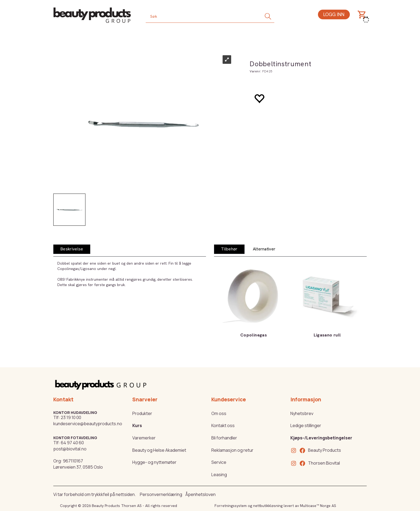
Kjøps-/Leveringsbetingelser (321, 438)
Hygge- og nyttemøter (154, 462)
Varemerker (144, 438)
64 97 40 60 (72, 443)
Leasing (219, 475)
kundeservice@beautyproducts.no (88, 424)
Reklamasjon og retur (232, 450)
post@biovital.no (70, 449)
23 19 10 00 (71, 417)
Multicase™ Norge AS (318, 506)
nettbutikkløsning (268, 506)
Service (219, 462)
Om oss (219, 413)
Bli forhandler (224, 438)
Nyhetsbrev (302, 413)
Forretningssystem (231, 506)
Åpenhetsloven (200, 494)
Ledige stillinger (306, 425)
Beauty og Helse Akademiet (159, 450)
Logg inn (334, 14)
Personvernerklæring (161, 494)
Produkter (142, 413)
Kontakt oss (223, 425)
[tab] (72, 249)
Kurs (137, 425)
